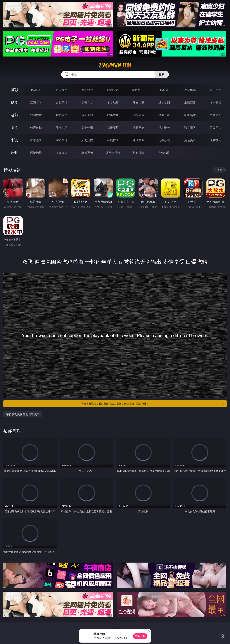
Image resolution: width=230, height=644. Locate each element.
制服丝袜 (139, 115)
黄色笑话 (190, 140)
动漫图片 (113, 128)
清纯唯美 (164, 128)
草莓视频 (87, 153)
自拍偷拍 (62, 102)
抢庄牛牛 (215, 90)
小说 (14, 140)
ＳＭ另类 (215, 102)
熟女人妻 (139, 102)
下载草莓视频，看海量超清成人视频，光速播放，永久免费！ (153, 404)
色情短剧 (164, 153)
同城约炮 (36, 153)
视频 (14, 102)
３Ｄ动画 (113, 102)
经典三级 (164, 115)
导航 (14, 153)
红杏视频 (139, 153)
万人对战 (87, 90)
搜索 (162, 74)
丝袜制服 (164, 102)
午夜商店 (62, 153)
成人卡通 (87, 115)
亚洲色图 (62, 128)
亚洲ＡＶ (36, 102)
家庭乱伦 (62, 140)
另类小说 (164, 140)
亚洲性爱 (36, 115)
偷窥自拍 (36, 128)
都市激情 (36, 140)
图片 (14, 127)
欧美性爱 (113, 115)
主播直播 (190, 102)
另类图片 (215, 128)
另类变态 (215, 115)
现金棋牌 (190, 90)
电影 (14, 115)
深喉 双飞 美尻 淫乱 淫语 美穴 (23, 414)
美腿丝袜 (139, 128)
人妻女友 (87, 140)
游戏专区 (113, 90)
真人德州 (62, 90)
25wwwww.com (115, 65)
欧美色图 (87, 128)
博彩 (14, 90)
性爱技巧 (215, 140)
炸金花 (164, 90)
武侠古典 (113, 140)
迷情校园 (139, 140)
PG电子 (36, 90)
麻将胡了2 (138, 90)
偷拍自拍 (62, 115)
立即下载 (140, 636)
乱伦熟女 (190, 115)
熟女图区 (190, 128)
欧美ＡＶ (87, 102)
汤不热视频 (113, 153)
